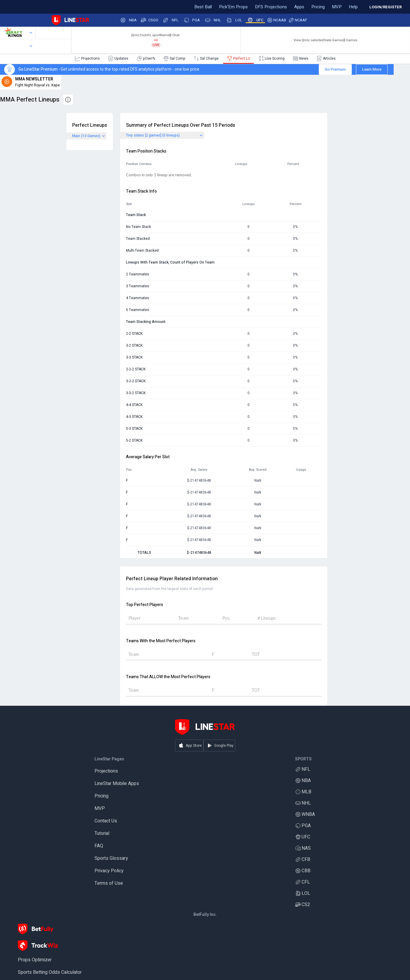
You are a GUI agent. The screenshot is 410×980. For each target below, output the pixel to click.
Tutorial (102, 834)
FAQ (99, 846)
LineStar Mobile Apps (117, 784)
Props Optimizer (35, 960)
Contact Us (106, 822)
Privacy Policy (109, 871)
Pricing (101, 797)
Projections (106, 772)
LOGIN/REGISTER (385, 7)
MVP (100, 809)
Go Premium (335, 69)
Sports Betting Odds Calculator (50, 973)
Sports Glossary (111, 859)
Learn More (372, 69)
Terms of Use (109, 884)
